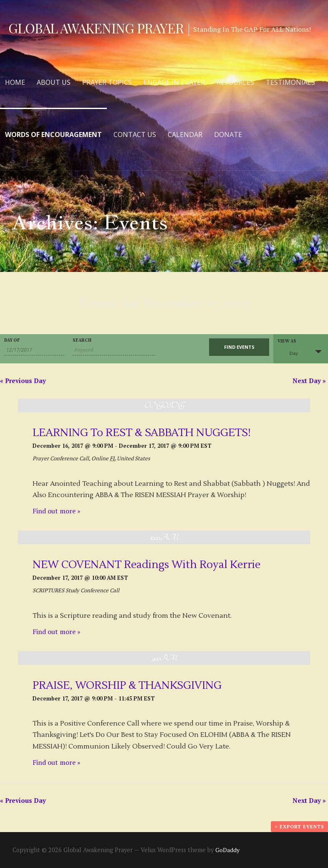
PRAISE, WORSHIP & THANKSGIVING (127, 685)
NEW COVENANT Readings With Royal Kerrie (146, 565)
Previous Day (23, 381)
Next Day (309, 381)
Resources (235, 82)
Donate (228, 135)
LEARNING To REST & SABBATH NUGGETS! (142, 433)
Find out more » (57, 511)
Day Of (12, 341)
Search (82, 341)
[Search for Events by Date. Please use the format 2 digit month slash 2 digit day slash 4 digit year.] (34, 350)
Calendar (185, 135)
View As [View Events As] (287, 341)
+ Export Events (299, 827)
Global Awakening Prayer (96, 28)
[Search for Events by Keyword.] (114, 350)
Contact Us (135, 135)
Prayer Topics (107, 82)
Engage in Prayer (174, 82)
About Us (54, 82)
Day (289, 352)
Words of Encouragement (53, 135)
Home (15, 82)
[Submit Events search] (239, 347)
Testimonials (290, 82)
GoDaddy (227, 850)
